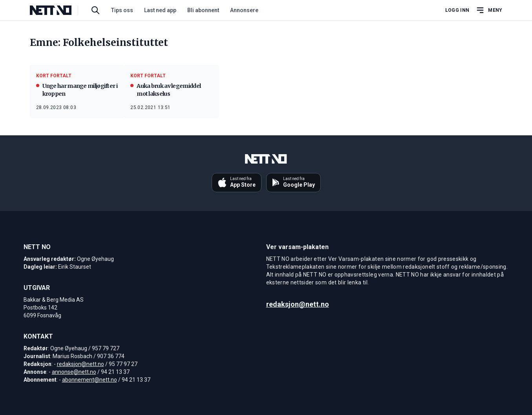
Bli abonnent (203, 10)
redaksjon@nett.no (80, 364)
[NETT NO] (57, 10)
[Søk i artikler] (95, 10)
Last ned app (160, 10)
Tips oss (122, 10)
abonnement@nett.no (90, 380)
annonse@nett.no (74, 372)
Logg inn (457, 10)
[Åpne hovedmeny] (489, 10)
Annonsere (244, 10)
